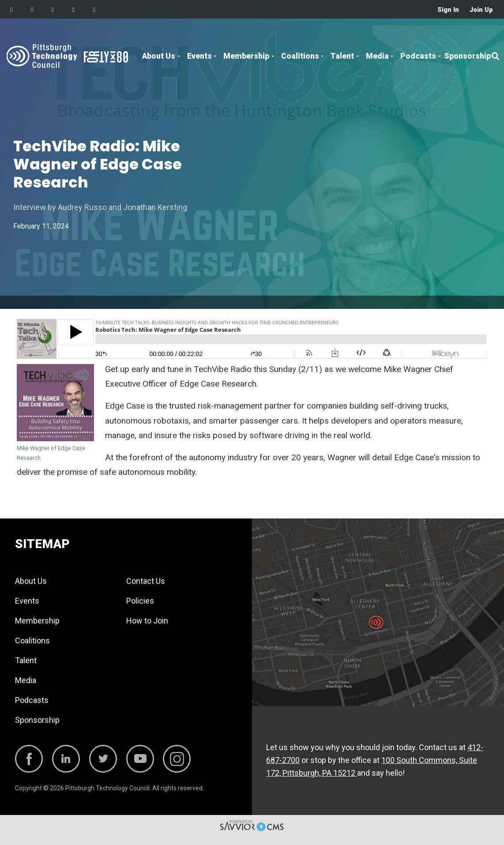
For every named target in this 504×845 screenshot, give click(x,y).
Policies (140, 601)
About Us (159, 56)
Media (377, 56)
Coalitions (300, 56)
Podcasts (418, 56)
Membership (246, 56)
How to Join (147, 621)
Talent (342, 56)
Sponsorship (468, 56)
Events (199, 56)
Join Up (481, 10)
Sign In (448, 10)
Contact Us (146, 581)
